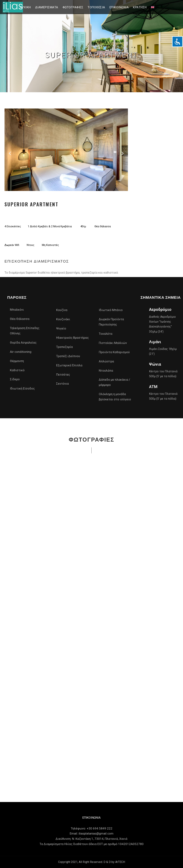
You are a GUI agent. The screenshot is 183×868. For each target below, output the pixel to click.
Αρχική (25, 7)
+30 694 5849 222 (100, 828)
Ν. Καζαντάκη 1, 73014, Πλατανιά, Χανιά (100, 839)
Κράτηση (140, 7)
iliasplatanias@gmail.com (96, 833)
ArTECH (120, 862)
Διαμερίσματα (47, 7)
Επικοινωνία (119, 7)
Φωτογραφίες (73, 7)
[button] (10, 153)
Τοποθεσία (96, 7)
